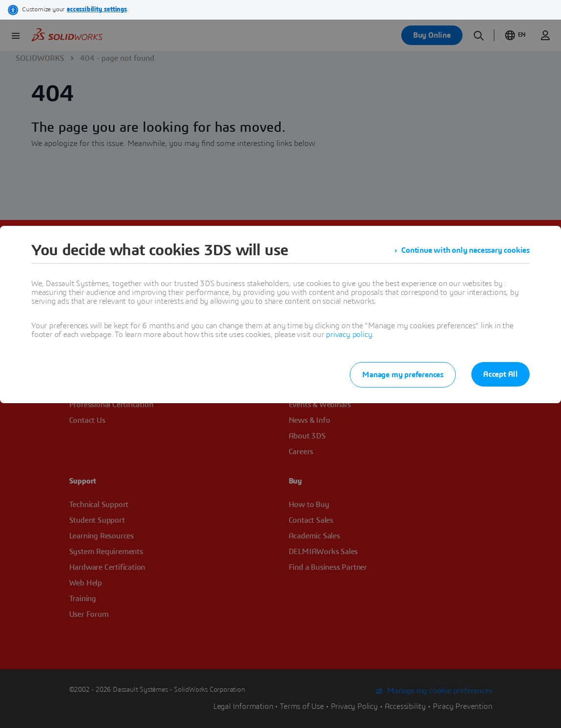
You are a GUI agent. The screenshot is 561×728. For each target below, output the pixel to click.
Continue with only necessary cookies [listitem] (465, 250)
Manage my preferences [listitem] (403, 375)
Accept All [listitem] (500, 374)
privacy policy (349, 335)
